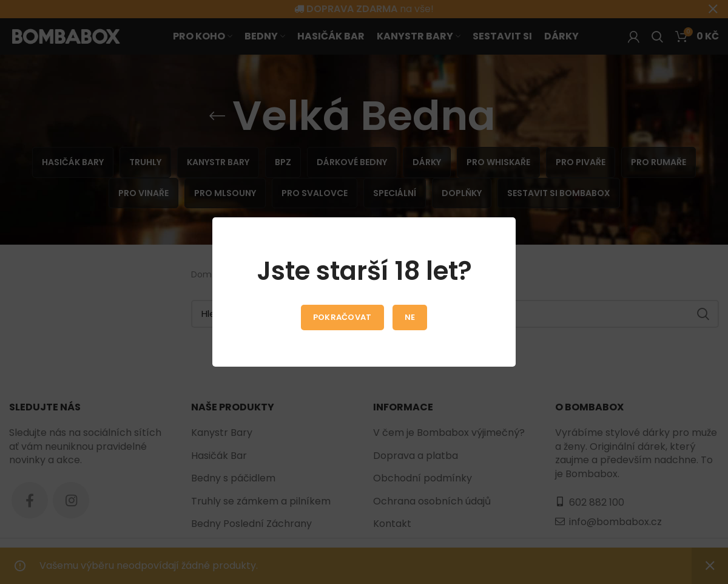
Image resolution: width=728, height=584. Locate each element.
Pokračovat (342, 317)
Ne (410, 317)
